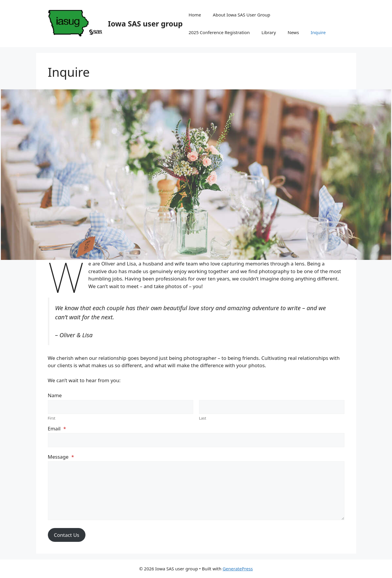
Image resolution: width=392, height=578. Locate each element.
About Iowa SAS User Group (242, 15)
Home (195, 15)
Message (61, 457)
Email (57, 429)
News (293, 32)
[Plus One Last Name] (272, 407)
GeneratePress (238, 569)
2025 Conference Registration (219, 32)
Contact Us (67, 535)
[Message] (196, 491)
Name (55, 395)
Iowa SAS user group (145, 24)
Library (269, 32)
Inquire (318, 32)
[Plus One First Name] (121, 407)
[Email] (196, 440)
